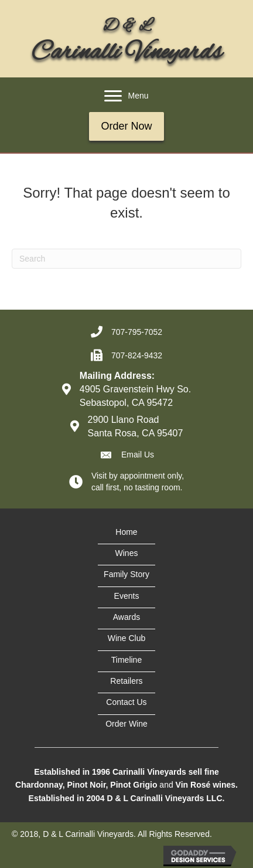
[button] (113, 96)
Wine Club (127, 638)
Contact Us (126, 702)
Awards (126, 617)
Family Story (126, 574)
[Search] (126, 259)
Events (127, 596)
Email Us (138, 455)
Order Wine (126, 724)
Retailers (126, 681)
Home (126, 532)
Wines (127, 553)
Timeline (126, 660)
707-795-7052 (137, 332)
